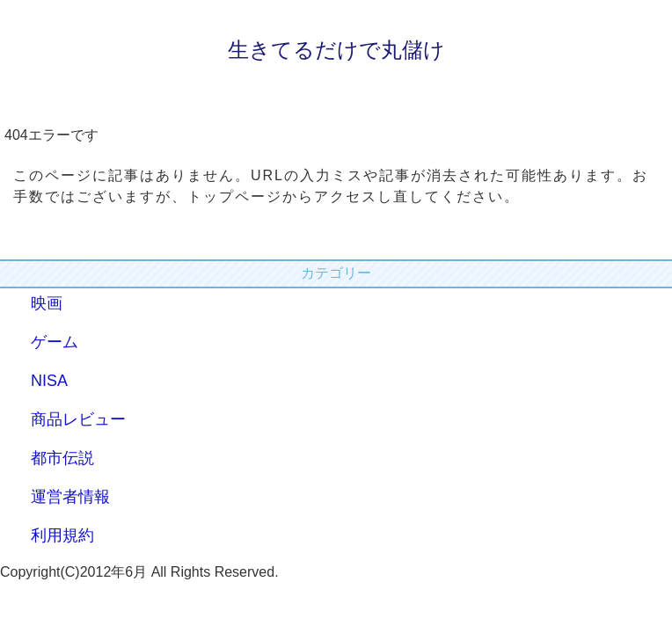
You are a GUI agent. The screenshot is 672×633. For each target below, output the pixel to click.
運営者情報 (70, 497)
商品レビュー (78, 419)
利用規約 (62, 535)
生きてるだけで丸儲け (336, 50)
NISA (49, 381)
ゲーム (55, 342)
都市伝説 (62, 458)
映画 (47, 303)
